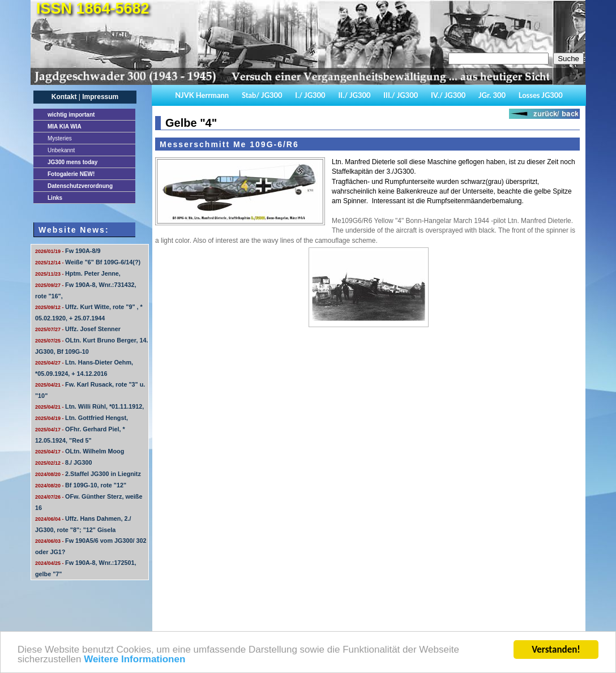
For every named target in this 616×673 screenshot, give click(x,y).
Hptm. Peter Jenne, (78, 273)
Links (55, 198)
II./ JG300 (354, 95)
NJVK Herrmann (202, 95)
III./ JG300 (401, 95)
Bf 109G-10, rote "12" (81, 485)
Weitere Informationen (134, 661)
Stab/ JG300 (262, 95)
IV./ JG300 (448, 95)
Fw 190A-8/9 (68, 251)
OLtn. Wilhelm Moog (80, 451)
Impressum (100, 97)
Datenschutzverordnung (80, 186)
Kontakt (64, 97)
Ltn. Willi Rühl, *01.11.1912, (89, 406)
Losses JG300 (541, 95)
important (71, 115)
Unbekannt (61, 150)
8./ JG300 (63, 462)
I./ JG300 (310, 95)
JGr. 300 (492, 95)
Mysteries (60, 138)
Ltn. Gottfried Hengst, (82, 418)
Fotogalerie (71, 174)
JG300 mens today (72, 162)
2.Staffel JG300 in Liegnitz (88, 474)
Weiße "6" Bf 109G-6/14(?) (88, 262)
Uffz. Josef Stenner (78, 329)
